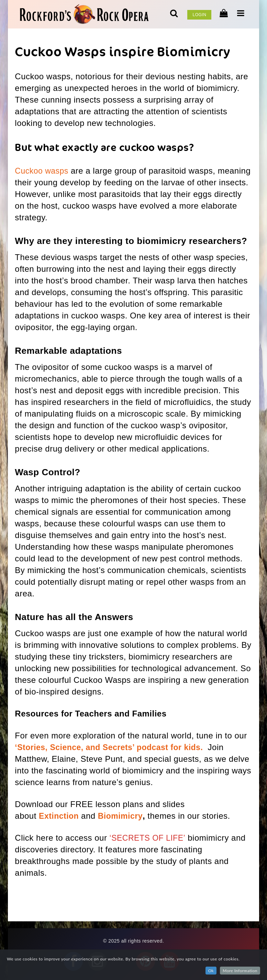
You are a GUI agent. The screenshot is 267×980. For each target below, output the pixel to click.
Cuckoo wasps (43, 171)
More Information (240, 971)
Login (199, 15)
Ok (211, 971)
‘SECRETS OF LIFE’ (149, 838)
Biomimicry (123, 816)
